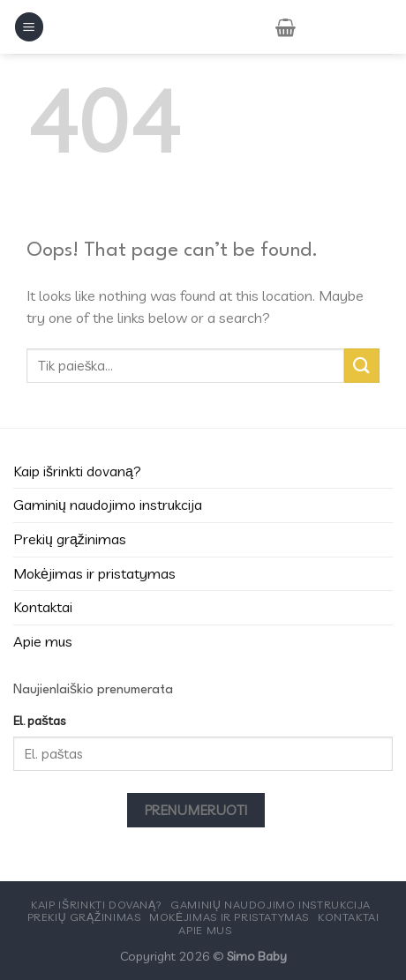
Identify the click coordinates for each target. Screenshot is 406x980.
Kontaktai (43, 607)
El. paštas (39, 721)
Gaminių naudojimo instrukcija (108, 505)
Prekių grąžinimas (70, 539)
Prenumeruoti (196, 810)
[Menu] (29, 27)
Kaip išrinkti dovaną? (77, 471)
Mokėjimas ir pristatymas (94, 573)
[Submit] (362, 366)
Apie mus (43, 641)
